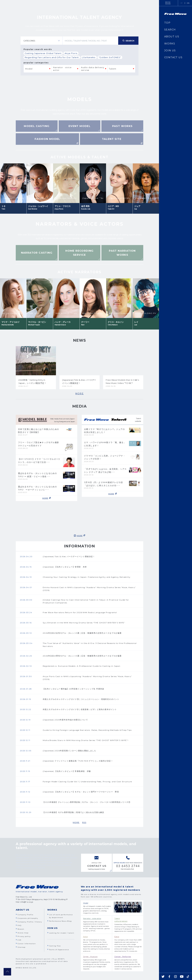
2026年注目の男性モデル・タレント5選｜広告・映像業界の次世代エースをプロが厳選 (82, 656)
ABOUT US (172, 37)
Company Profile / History (30, 922)
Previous (37, 157)
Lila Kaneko (89, 57)
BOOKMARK (168, 3)
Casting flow (55, 946)
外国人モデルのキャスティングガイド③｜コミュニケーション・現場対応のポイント (81, 699)
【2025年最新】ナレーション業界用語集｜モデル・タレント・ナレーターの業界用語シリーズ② (87, 802)
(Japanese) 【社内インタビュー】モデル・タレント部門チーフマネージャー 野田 (81, 792)
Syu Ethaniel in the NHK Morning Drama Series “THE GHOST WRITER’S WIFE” (84, 623)
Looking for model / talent (62, 933)
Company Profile (25, 915)
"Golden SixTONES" (110, 57)
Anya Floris (71, 53)
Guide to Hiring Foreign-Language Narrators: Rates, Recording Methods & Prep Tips (87, 730)
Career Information (27, 944)
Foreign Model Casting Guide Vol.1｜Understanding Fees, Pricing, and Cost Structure (87, 782)
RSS (84, 822)
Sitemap (22, 947)
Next (122, 157)
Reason (21, 929)
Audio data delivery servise (93, 69)
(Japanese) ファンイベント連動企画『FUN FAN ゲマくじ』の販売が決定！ (78, 761)
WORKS (170, 44)
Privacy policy (24, 936)
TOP (167, 23)
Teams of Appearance (59, 950)
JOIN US (170, 50)
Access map (23, 933)
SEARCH (170, 30)
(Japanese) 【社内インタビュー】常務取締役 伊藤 (67, 771)
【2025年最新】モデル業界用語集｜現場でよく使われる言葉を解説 (73, 812)
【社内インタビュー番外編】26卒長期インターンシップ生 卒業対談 (73, 689)
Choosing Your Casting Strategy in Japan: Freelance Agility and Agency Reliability (87, 577)
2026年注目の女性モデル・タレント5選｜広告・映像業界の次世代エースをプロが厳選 (82, 633)
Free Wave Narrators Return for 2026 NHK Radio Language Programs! (80, 612)
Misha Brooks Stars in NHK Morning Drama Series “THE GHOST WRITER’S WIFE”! (85, 740)
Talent (113, 69)
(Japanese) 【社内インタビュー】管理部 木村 (65, 567)
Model (29, 69)
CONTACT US (173, 57)
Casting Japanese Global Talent (43, 53)
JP (182, 3)
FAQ (19, 925)
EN (188, 3)
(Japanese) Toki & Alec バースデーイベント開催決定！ (69, 556)
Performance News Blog (60, 921)
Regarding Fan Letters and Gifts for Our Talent (52, 57)
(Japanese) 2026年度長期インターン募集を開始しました (69, 751)
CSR (19, 940)
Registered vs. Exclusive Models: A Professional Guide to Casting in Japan (82, 666)
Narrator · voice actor (63, 69)
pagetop (7, 972)
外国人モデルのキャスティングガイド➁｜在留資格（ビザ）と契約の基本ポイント (80, 709)
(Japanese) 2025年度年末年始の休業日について (65, 720)
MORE (79, 394)
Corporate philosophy (28, 918)
